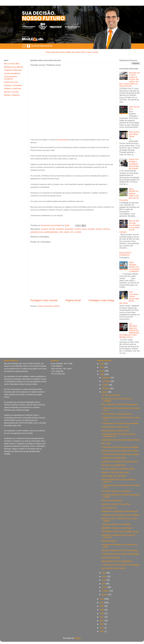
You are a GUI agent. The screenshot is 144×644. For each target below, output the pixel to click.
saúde (66, 232)
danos (85, 229)
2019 (102, 610)
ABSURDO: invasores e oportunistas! (117, 528)
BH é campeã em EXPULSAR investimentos (120, 404)
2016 (102, 621)
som (72, 232)
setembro (106, 388)
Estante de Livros (11, 82)
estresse (106, 229)
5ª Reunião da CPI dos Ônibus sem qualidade (120, 554)
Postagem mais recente (44, 300)
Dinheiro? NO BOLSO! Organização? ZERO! (120, 451)
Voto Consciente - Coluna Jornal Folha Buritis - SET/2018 (129, 298)
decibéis (92, 229)
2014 (102, 628)
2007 (102, 631)
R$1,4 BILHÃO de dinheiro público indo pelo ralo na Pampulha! (129, 195)
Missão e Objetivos (12, 95)
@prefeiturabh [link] (62, 140)
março (105, 587)
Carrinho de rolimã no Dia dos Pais (116, 504)
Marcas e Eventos (11, 92)
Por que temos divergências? (114, 465)
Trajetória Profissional (13, 70)
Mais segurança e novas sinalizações (117, 561)
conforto (78, 229)
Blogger (78, 638)
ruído (61, 232)
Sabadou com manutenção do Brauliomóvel (119, 511)
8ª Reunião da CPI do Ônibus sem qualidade (120, 447)
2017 (102, 617)
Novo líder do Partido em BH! (114, 568)
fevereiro (106, 591)
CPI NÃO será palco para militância (116, 491)
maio (104, 580)
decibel (99, 229)
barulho (52, 229)
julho (104, 573)
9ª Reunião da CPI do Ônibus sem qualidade (120, 423)
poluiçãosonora (37, 232)
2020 (102, 606)
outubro (105, 385)
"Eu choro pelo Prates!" (111, 395)
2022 (102, 599)
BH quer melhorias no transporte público (118, 469)
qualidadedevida (51, 232)
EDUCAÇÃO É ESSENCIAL (125, 254)
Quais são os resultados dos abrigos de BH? (120, 461)
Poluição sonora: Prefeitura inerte (115, 427)
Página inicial (73, 300)
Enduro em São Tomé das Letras (115, 472)
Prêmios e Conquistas (13, 85)
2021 (102, 603)
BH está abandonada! (111, 558)
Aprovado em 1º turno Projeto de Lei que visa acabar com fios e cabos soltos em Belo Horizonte (130, 79)
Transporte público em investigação (116, 524)
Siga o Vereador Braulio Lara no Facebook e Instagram (134, 267)
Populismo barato (109, 541)
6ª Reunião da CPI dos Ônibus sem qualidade (120, 515)
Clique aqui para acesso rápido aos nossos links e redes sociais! (72, 52)
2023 (102, 374)
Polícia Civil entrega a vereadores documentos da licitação (134, 164)
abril (104, 584)
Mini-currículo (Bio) (12, 64)
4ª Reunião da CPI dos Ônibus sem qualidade (120, 565)
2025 (102, 367)
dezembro (106, 378)
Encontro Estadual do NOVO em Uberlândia (120, 550)
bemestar (60, 229)
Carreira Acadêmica (12, 73)
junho (105, 576)
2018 (102, 613)
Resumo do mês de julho (112, 500)
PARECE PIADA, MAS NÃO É (114, 458)
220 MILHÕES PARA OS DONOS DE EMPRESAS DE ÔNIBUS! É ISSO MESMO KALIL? (129, 331)
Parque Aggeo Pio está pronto (114, 476)
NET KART (106, 443)
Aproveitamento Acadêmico (10, 78)
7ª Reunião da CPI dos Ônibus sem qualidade (120, 454)
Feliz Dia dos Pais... (110, 508)
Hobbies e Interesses (13, 89)
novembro (106, 381)
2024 (102, 371)
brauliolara (69, 229)
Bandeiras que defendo (14, 67)
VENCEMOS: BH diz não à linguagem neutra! (120, 531)
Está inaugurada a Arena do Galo (115, 431)
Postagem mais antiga (101, 300)
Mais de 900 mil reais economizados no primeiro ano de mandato (130, 226)
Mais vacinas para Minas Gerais (134, 134)
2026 (102, 364)
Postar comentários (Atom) (49, 306)
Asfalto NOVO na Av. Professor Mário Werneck (121, 440)
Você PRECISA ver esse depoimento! (117, 414)
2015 (102, 624)
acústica (45, 229)
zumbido (78, 232)
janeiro (105, 594)
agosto (105, 392)
